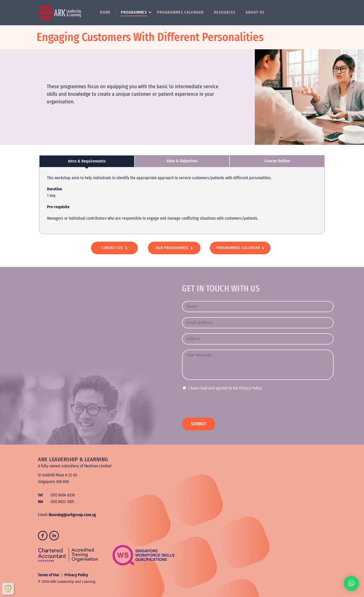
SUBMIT (199, 424)
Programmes (135, 12)
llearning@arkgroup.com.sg (72, 515)
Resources (225, 12)
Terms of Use (49, 575)
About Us (255, 12)
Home (105, 12)
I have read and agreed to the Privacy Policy (225, 388)
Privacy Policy (76, 575)
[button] (351, 583)
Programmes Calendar (180, 12)
